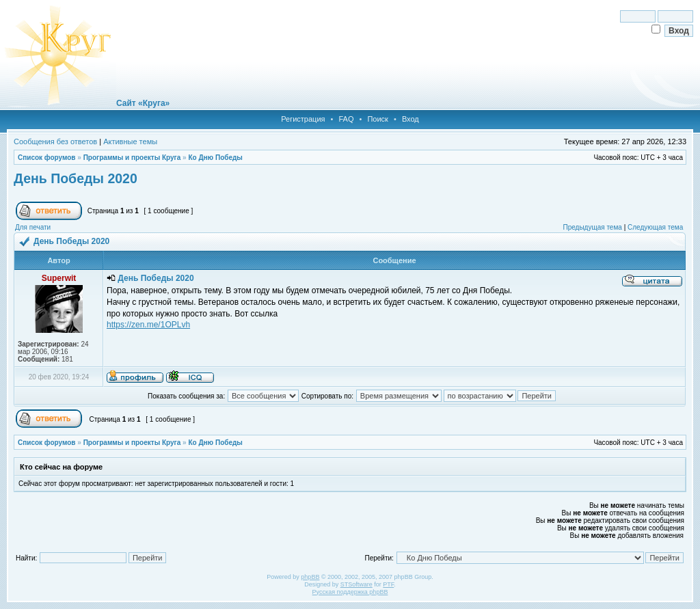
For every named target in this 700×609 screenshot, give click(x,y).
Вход (410, 119)
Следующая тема (655, 227)
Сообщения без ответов (55, 141)
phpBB (310, 577)
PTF (388, 584)
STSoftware (356, 584)
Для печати (33, 227)
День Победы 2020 (76, 178)
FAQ (346, 119)
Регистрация (303, 119)
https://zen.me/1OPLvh (148, 325)
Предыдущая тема (592, 227)
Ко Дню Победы (215, 158)
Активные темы (130, 141)
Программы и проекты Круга (132, 158)
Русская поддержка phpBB (350, 592)
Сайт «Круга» (143, 103)
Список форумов (47, 158)
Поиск (377, 119)
